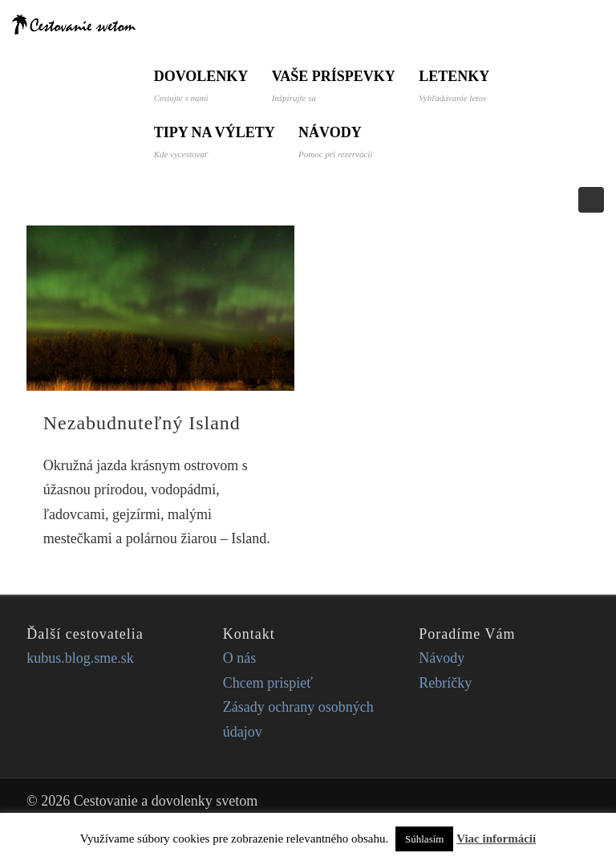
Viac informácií (496, 839)
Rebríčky (445, 683)
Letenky (456, 85)
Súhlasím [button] (424, 839)
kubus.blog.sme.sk (80, 658)
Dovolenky (201, 85)
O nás (240, 658)
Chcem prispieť (268, 683)
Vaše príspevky (334, 85)
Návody (336, 142)
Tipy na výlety (215, 142)
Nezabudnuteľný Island (142, 423)
